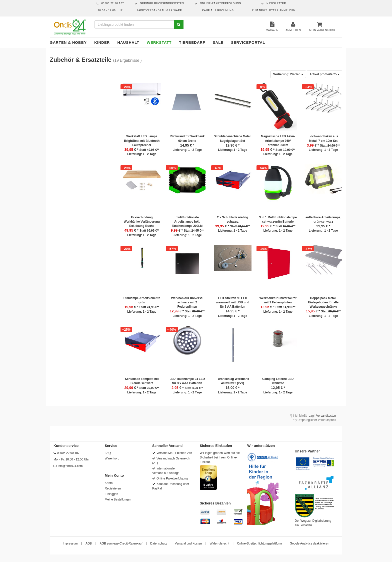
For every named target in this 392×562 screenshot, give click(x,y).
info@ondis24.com (70, 466)
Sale (218, 42)
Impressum (70, 543)
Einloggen (111, 494)
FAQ (108, 453)
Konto (109, 483)
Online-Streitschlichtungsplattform (259, 543)
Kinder (102, 42)
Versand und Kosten (188, 543)
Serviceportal (248, 42)
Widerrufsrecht (219, 543)
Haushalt (128, 42)
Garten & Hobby (68, 42)
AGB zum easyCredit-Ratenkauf (121, 543)
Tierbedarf (192, 42)
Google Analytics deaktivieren (309, 543)
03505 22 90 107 (68, 453)
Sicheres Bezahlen (215, 503)
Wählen (288, 74)
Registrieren (113, 488)
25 (324, 74)
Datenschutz (159, 543)
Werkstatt (159, 42)
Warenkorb (112, 458)
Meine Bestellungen (118, 499)
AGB (89, 543)
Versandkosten (326, 416)
